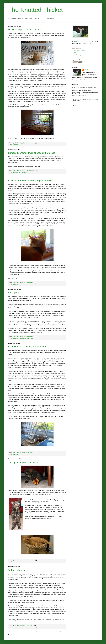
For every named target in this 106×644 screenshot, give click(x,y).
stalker (35, 627)
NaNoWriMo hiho (17, 627)
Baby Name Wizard (79, 53)
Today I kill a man (17, 570)
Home (38, 632)
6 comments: (30, 337)
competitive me (17, 172)
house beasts (16, 145)
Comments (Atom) (21, 635)
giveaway (36, 157)
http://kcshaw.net (93, 99)
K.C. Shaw (87, 70)
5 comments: (30, 625)
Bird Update (14, 293)
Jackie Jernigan (78, 55)
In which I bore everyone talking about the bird (31, 181)
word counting (30, 338)
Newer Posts (12, 632)
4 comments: (30, 560)
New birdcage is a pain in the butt (25, 30)
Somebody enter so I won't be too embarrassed (32, 153)
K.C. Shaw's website (81, 42)
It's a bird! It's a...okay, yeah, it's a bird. (27, 347)
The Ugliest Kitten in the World (23, 463)
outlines (24, 627)
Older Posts (63, 632)
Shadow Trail (23, 338)
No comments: (31, 171)
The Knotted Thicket (35, 10)
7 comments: (30, 453)
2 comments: (30, 143)
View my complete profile (79, 80)
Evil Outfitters (24, 172)
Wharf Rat (39, 627)
